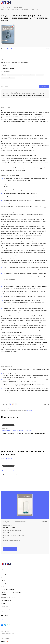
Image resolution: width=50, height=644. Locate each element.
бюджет (4, 75)
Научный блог (5, 606)
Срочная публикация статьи (8, 590)
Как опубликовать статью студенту (10, 584)
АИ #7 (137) (8, 7)
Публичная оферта (5, 638)
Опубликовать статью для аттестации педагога (11, 593)
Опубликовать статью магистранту (10, 587)
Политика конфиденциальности (8, 634)
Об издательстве (6, 612)
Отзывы (3, 581)
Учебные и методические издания (10, 609)
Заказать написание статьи (8, 597)
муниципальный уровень (29, 75)
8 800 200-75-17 (6, 615)
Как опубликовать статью (8, 575)
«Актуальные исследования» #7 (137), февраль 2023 (15, 62)
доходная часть (40, 75)
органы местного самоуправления (15, 75)
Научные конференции (7, 572)
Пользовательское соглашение (8, 636)
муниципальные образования (8, 78)
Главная (3, 7)
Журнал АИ (4, 569)
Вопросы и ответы (6, 600)
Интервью (4, 603)
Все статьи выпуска (7, 458)
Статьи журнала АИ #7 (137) (17, 7)
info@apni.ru (29, 411)
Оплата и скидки (5, 578)
